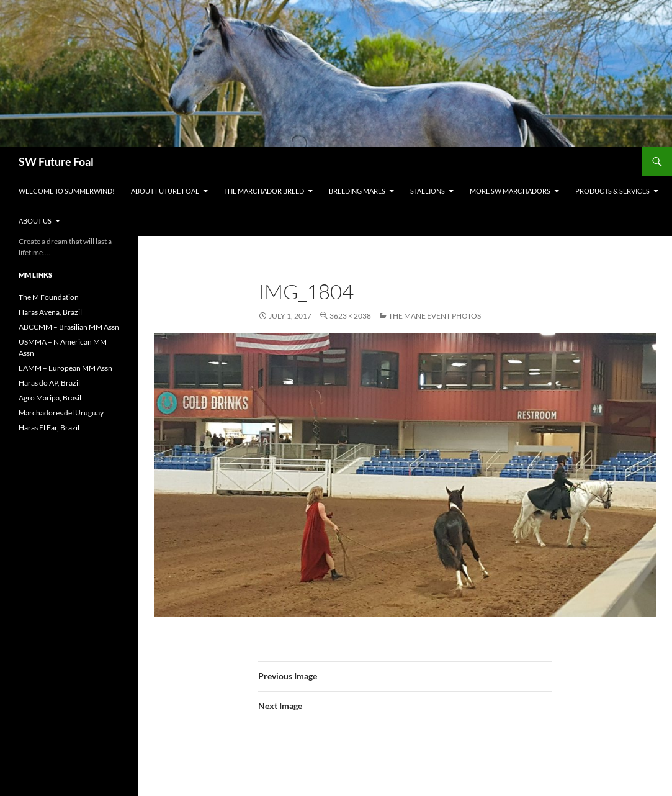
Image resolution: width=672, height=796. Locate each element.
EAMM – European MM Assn (65, 368)
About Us (35, 221)
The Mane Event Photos (435, 316)
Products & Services (612, 191)
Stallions (428, 191)
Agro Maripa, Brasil (50, 398)
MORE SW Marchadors (510, 191)
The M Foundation (49, 297)
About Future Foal (165, 191)
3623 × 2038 (350, 316)
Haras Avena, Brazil (50, 312)
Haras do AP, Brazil (49, 383)
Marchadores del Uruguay (61, 413)
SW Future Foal (56, 161)
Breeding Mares (357, 191)
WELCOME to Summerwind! (67, 191)
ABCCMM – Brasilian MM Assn (69, 327)
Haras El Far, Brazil (49, 427)
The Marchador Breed (264, 191)
